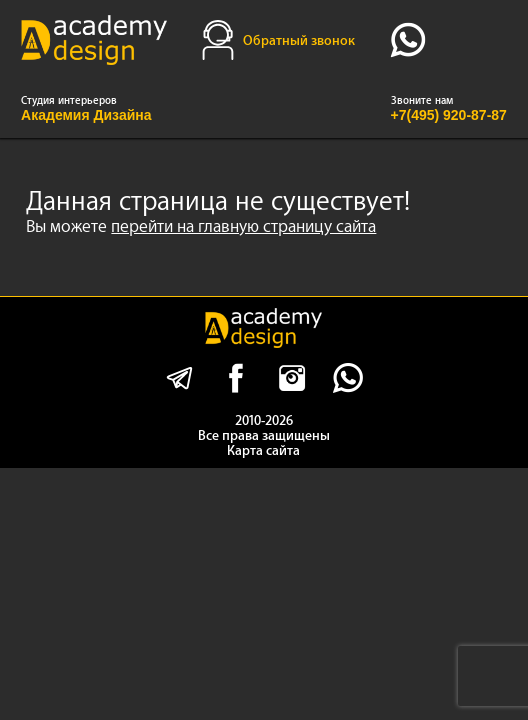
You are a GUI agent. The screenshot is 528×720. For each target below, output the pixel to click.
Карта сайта (263, 450)
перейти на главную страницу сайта (243, 226)
